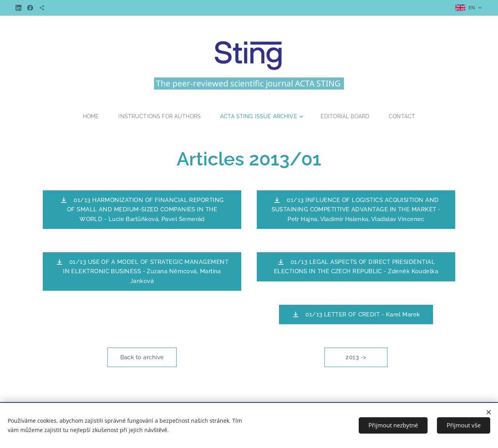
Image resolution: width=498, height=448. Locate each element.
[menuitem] (89, 116)
